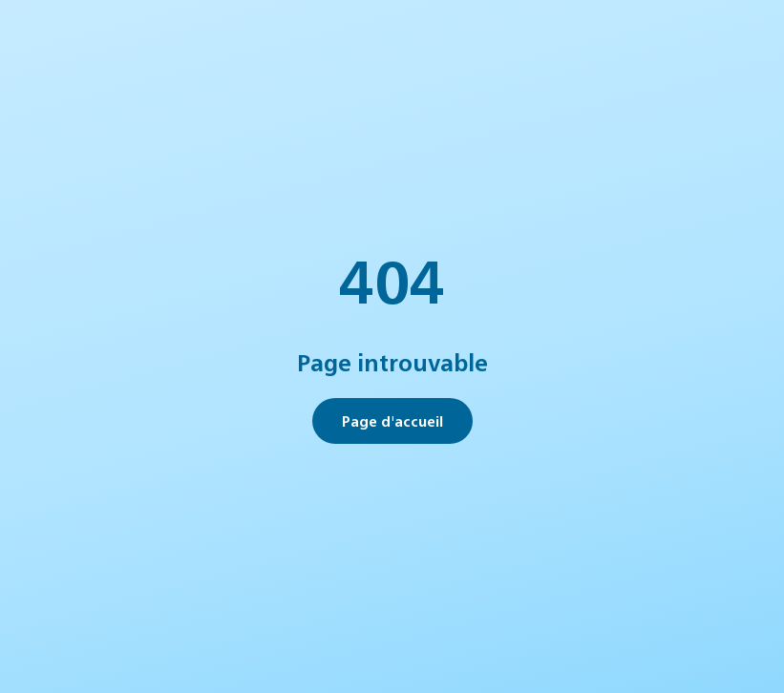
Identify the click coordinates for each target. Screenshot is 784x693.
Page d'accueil (392, 420)
